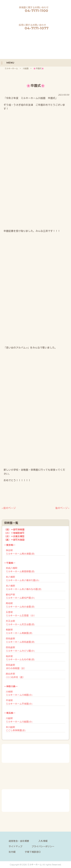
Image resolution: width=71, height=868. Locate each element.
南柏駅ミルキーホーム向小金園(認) (20, 605)
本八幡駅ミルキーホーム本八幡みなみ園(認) (24, 587)
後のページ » (62, 508)
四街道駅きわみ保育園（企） (16, 667)
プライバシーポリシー (43, 846)
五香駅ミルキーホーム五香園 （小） (21, 614)
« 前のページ (9, 508)
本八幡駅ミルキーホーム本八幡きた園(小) (23, 579)
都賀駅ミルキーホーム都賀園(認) (19, 631)
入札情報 (43, 841)
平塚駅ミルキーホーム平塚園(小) (19, 702)
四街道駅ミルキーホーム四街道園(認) (20, 640)
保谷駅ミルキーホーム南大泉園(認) (20, 552)
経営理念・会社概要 (19, 841)
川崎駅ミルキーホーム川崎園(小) (19, 693)
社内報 (12, 852)
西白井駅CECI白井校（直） (15, 675)
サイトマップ (16, 846)
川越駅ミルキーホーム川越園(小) (19, 720)
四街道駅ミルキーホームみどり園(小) (20, 649)
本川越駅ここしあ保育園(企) (16, 729)
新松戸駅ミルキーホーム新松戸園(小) (20, 596)
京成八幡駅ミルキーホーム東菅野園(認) (20, 570)
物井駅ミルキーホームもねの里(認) (20, 658)
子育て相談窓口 (33, 852)
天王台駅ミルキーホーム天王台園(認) (20, 623)
